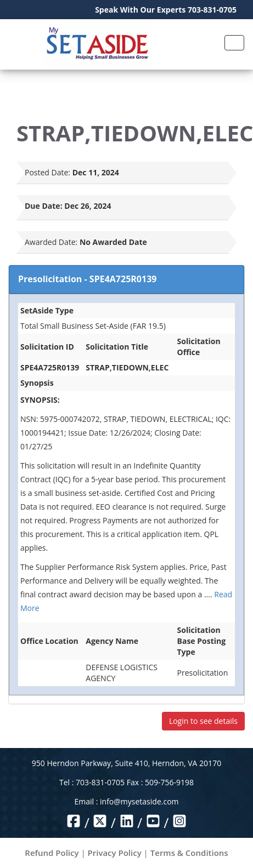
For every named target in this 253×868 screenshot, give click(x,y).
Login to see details (203, 721)
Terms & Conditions (189, 853)
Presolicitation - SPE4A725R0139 (87, 279)
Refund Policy (52, 853)
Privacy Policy (115, 853)
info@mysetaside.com (139, 801)
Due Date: (44, 206)
